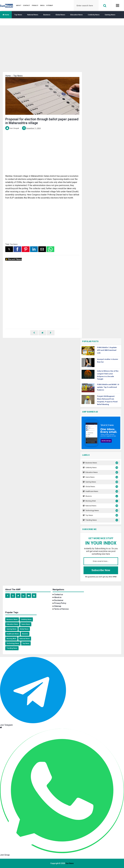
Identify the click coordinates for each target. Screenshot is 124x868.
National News (33, 15)
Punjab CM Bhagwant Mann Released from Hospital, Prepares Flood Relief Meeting (107, 400)
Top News (18, 15)
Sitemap (58, 606)
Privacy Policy (60, 603)
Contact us (59, 594)
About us (58, 597)
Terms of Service (61, 609)
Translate (6, 22)
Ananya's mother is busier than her (108, 361)
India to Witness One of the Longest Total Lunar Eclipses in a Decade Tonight (108, 375)
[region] (62, 51)
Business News (101, 463)
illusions (101, 496)
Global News (60, 15)
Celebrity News (94, 15)
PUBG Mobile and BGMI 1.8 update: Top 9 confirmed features (108, 387)
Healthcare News (101, 491)
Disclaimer (59, 600)
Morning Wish (101, 501)
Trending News (101, 520)
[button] (9, 249)
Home (6, 15)
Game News (101, 477)
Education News (76, 15)
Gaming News (110, 15)
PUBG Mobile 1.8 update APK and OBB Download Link (107, 350)
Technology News (101, 511)
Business (47, 15)
